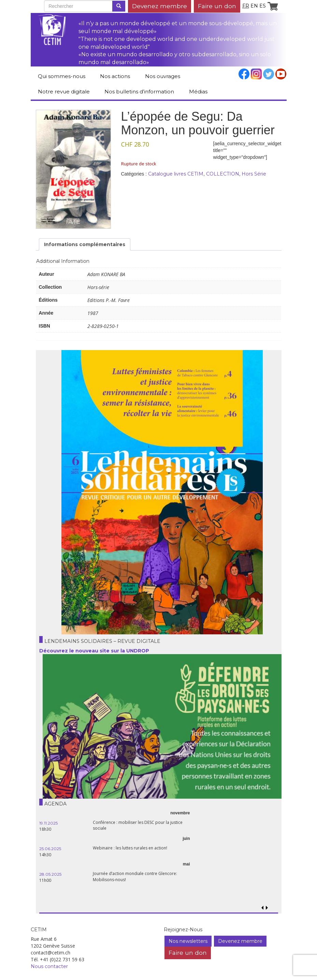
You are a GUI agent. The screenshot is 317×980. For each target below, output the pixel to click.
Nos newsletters (188, 941)
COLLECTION (223, 174)
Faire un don (217, 6)
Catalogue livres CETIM (176, 174)
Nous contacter (49, 966)
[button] (267, 908)
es (263, 6)
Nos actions (115, 76)
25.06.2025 (50, 849)
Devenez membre (160, 6)
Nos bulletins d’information (139, 92)
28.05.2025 (50, 874)
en (254, 6)
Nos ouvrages (163, 76)
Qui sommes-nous (62, 76)
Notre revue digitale (64, 92)
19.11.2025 (48, 823)
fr (246, 6)
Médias (198, 92)
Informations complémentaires (85, 244)
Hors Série (254, 174)
